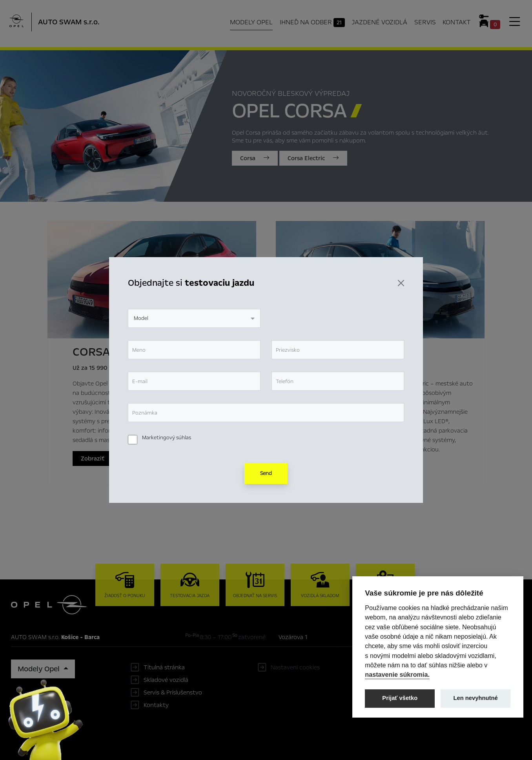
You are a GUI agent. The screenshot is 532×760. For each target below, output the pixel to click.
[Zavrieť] (401, 283)
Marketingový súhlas (167, 438)
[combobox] (194, 318)
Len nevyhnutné (476, 698)
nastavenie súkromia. (397, 674)
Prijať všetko (400, 698)
